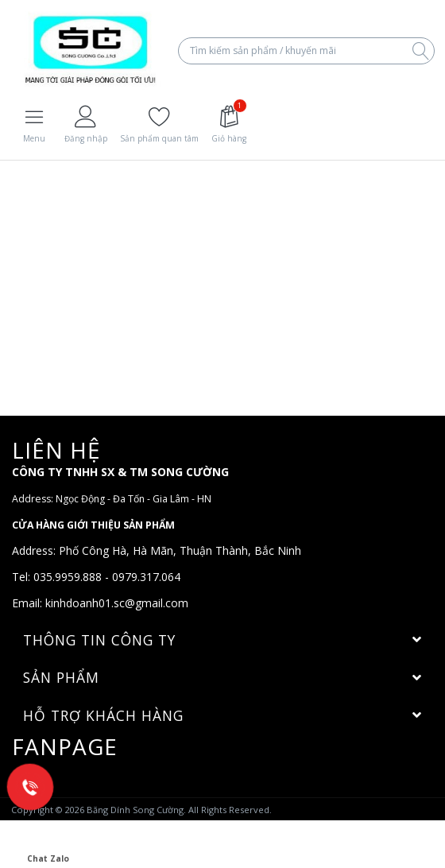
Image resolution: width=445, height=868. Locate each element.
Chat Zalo (48, 844)
